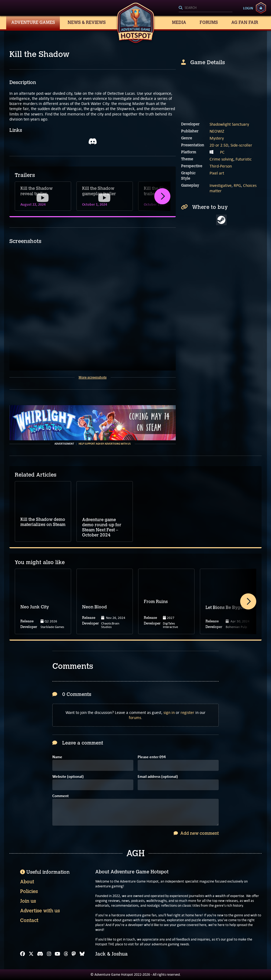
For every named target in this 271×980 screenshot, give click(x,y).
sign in (169, 712)
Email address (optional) (158, 777)
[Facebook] (23, 954)
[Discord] (40, 954)
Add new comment (196, 833)
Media (179, 22)
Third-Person (221, 166)
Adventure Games (33, 22)
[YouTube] (57, 954)
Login (248, 8)
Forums (209, 22)
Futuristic (244, 159)
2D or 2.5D (219, 145)
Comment (61, 796)
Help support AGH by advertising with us (105, 444)
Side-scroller (241, 145)
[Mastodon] (74, 954)
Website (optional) (68, 777)
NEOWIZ (217, 131)
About (27, 882)
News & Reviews (87, 22)
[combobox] (206, 8)
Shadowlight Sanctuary (229, 124)
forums (135, 718)
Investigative (221, 185)
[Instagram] (49, 954)
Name (57, 757)
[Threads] (66, 954)
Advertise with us (40, 911)
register (187, 712)
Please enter (152, 757)
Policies (29, 891)
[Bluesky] (82, 954)
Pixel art (217, 173)
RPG (237, 185)
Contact (29, 920)
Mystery (217, 138)
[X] (31, 954)
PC (222, 152)
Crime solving (221, 159)
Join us (28, 901)
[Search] (206, 8)
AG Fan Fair (245, 22)
